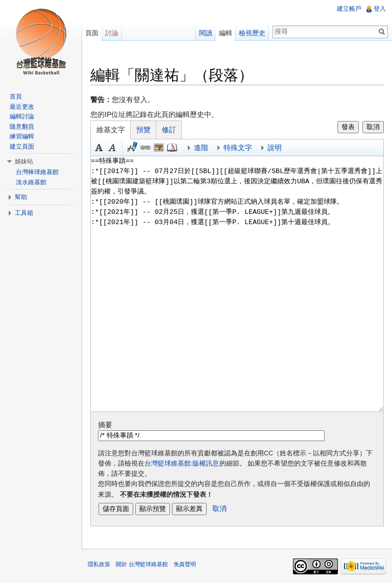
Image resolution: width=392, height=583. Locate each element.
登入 (380, 9)
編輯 (226, 33)
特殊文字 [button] (238, 148)
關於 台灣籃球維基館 (142, 564)
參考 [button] (172, 148)
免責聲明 (185, 564)
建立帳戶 (349, 9)
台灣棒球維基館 (37, 172)
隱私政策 (99, 564)
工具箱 (24, 213)
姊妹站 (24, 161)
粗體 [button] (99, 148)
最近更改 (22, 107)
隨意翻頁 (22, 127)
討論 (112, 33)
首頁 (16, 96)
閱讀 (206, 33)
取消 (373, 127)
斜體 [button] (112, 148)
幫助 (21, 197)
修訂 (169, 130)
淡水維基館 (31, 182)
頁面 (92, 33)
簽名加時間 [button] (132, 148)
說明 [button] (275, 148)
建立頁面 (22, 147)
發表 (348, 127)
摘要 (105, 425)
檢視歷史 (252, 33)
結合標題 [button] (159, 148)
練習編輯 (22, 136)
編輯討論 (22, 116)
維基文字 (111, 130)
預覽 (143, 130)
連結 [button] (145, 148)
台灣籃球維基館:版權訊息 (182, 464)
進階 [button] (201, 148)
